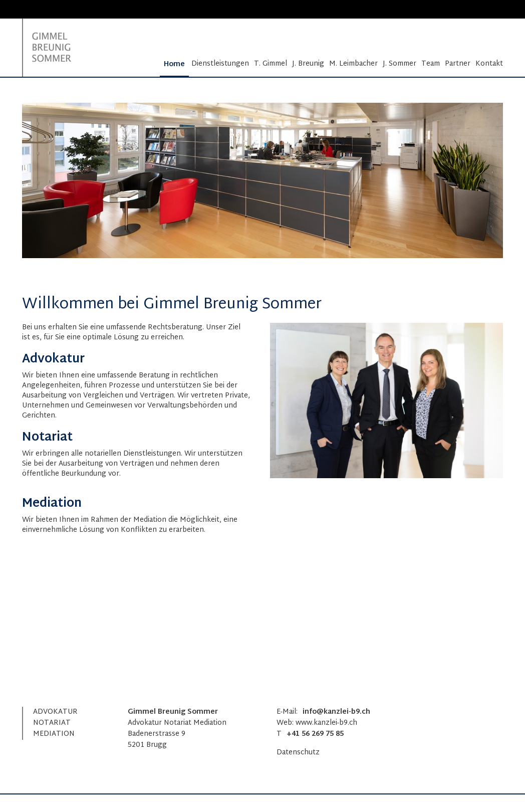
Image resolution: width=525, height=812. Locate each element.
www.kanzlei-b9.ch (326, 723)
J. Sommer (400, 64)
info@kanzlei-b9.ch (336, 712)
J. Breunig (308, 64)
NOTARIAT (52, 723)
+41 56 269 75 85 (315, 734)
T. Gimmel (271, 64)
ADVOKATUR (55, 712)
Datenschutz (298, 753)
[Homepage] (56, 48)
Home (174, 64)
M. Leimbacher (353, 64)
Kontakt (489, 64)
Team (431, 64)
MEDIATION (54, 734)
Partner (458, 64)
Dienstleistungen (220, 64)
